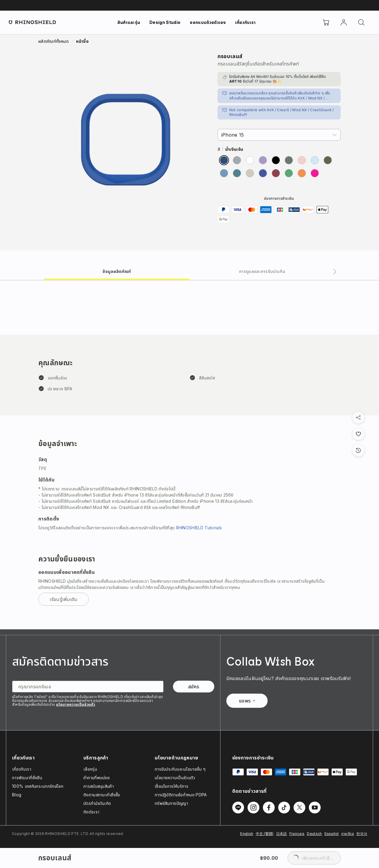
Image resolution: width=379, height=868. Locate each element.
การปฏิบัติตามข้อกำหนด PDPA (181, 795)
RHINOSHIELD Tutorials (199, 528)
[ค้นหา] (361, 22)
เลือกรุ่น (90, 769)
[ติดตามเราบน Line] (238, 808)
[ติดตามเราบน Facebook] (269, 808)
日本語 (282, 834)
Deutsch (314, 834)
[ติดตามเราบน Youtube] (315, 808)
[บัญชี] (344, 22)
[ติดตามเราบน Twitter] (299, 808)
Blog (17, 795)
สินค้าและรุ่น (129, 22)
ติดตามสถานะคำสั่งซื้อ (102, 795)
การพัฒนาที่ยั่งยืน (27, 778)
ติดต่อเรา (91, 812)
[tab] (117, 271)
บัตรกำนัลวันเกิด (97, 803)
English (247, 834)
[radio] (224, 160)
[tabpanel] (189, 455)
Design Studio (165, 22)
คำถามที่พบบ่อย (97, 778)
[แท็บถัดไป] (335, 272)
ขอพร (247, 701)
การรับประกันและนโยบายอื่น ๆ (180, 769)
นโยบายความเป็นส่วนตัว (76, 704)
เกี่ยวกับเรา (245, 22)
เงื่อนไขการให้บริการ (172, 786)
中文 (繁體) (265, 834)
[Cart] (326, 22)
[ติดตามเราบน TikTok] (284, 808)
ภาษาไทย (348, 834)
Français (297, 834)
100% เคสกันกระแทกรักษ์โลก (38, 786)
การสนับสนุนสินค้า (99, 786)
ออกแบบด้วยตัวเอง (208, 22)
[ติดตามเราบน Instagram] (253, 808)
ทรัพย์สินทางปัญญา (171, 803)
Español (332, 834)
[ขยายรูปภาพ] (126, 140)
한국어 (362, 834)
